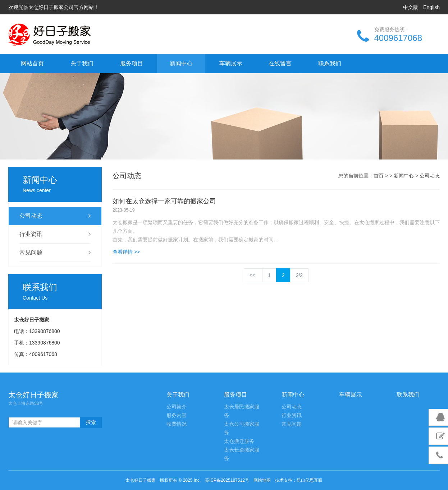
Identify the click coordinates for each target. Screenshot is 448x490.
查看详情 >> (126, 252)
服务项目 (132, 63)
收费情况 (177, 424)
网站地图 (262, 480)
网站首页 (32, 63)
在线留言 (280, 63)
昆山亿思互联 (310, 480)
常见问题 (55, 253)
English (431, 7)
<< (253, 275)
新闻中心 (181, 63)
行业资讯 (55, 234)
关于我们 (82, 63)
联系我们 (330, 63)
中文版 (411, 7)
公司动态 (55, 216)
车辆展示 (231, 63)
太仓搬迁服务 (239, 441)
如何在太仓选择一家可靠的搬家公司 (164, 201)
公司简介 (177, 407)
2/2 (299, 275)
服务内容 (177, 415)
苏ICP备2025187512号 (227, 480)
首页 (379, 176)
